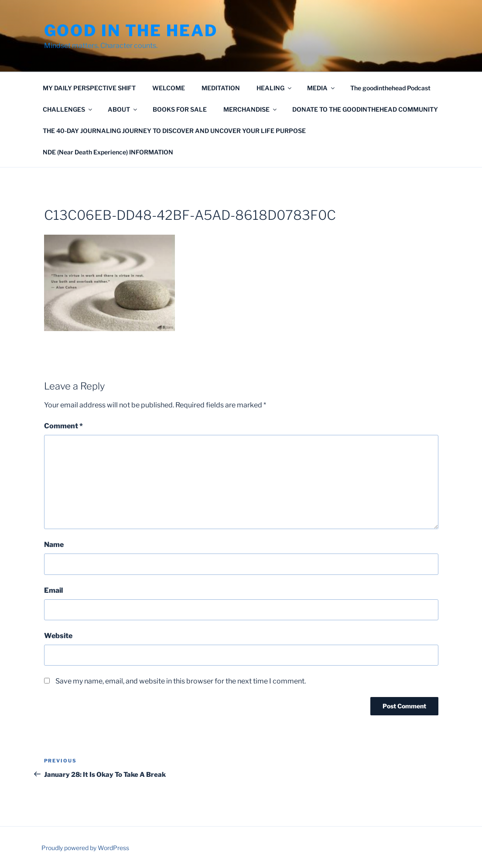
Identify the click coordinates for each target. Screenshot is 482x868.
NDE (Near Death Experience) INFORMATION (108, 152)
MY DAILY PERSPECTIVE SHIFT (89, 88)
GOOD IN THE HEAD (131, 31)
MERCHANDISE (251, 109)
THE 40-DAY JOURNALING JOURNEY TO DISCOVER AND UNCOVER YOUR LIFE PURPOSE (174, 131)
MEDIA (321, 88)
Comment (63, 426)
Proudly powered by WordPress (85, 848)
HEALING (275, 88)
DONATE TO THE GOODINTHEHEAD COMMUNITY (365, 109)
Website (58, 636)
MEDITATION (221, 88)
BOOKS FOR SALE (180, 109)
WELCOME (169, 88)
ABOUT (123, 109)
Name (54, 545)
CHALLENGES (68, 109)
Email (53, 590)
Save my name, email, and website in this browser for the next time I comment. (181, 681)
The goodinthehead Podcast (390, 88)
